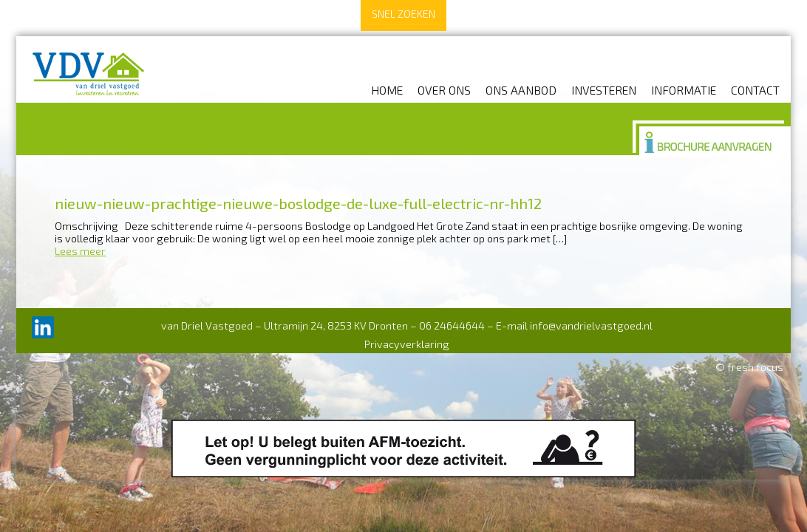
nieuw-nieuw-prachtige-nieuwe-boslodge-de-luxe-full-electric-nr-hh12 (298, 203)
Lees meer (80, 251)
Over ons (444, 90)
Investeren (604, 90)
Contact (755, 90)
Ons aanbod (521, 90)
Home (387, 90)
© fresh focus (749, 367)
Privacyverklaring (407, 344)
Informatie (684, 90)
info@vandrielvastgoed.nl (591, 325)
